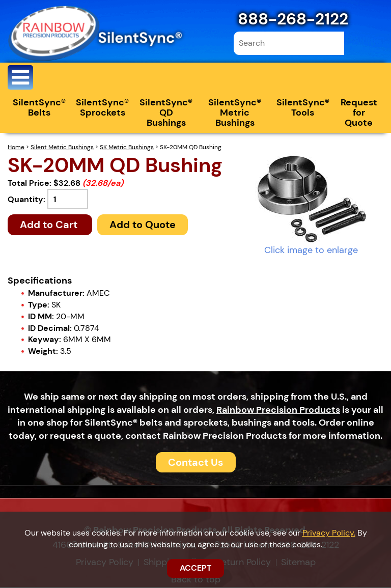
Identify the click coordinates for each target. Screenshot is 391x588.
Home (16, 148)
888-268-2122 (293, 19)
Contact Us (196, 463)
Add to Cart (50, 226)
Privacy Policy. (329, 533)
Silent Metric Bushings (62, 148)
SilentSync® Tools (303, 108)
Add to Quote (143, 226)
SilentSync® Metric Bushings (235, 114)
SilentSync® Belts (39, 108)
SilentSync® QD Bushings (166, 114)
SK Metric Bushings (127, 148)
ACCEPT (195, 568)
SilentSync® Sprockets (102, 108)
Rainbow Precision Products (278, 410)
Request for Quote (359, 114)
